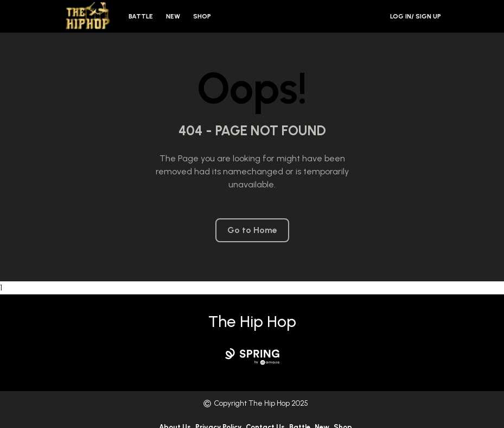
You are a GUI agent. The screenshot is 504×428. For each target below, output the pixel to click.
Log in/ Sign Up (416, 16)
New (173, 16)
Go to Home (252, 230)
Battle (141, 16)
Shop (202, 16)
